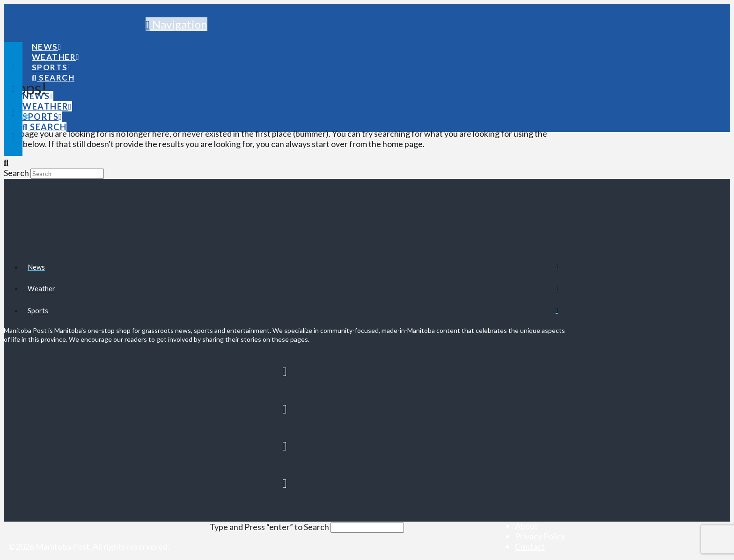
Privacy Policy (540, 536)
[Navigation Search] (53, 69)
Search (16, 173)
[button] (176, 24)
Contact (530, 546)
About (526, 526)
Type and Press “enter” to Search (269, 527)
